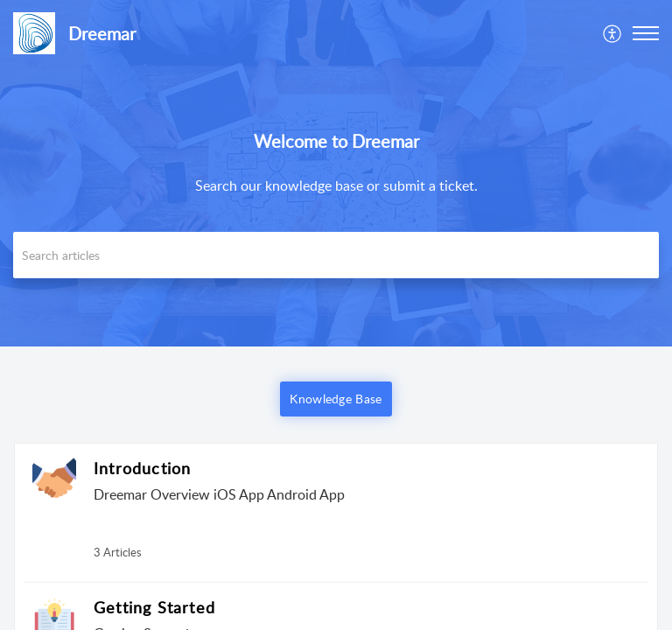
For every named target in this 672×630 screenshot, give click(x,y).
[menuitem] (613, 33)
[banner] (336, 173)
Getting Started (154, 607)
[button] (646, 33)
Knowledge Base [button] (336, 399)
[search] (336, 255)
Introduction (142, 468)
